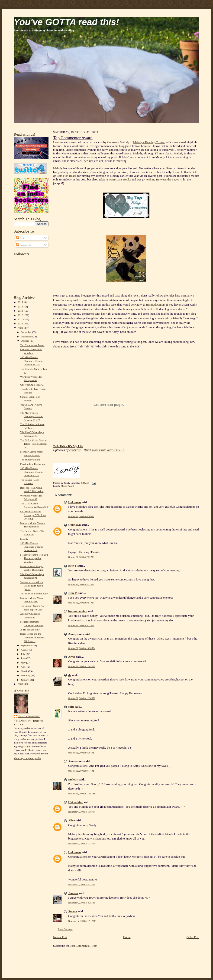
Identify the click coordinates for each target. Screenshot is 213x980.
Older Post (193, 937)
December (27, 332)
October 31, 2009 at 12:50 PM (82, 698)
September (27, 645)
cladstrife (75, 450)
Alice (71, 820)
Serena (73, 911)
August (25, 650)
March (25, 671)
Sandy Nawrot (29, 716)
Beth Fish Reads (67, 176)
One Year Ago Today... (32, 385)
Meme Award (68, 486)
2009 (21, 328)
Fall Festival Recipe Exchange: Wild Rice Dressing (33, 515)
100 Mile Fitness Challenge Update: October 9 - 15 (32, 472)
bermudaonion (78, 611)
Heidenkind (76, 802)
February (26, 675)
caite (71, 707)
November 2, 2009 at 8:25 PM (82, 903)
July (23, 654)
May (24, 663)
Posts (21, 238)
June (24, 658)
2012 (21, 315)
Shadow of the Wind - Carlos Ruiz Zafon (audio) (32, 586)
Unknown (74, 502)
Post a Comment (65, 929)
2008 (21, 684)
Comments (24, 245)
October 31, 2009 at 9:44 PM (81, 771)
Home (127, 937)
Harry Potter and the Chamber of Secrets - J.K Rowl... (33, 637)
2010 (21, 323)
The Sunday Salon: (30, 460)
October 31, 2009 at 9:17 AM (81, 625)
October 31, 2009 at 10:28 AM (82, 648)
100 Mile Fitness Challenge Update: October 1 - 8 (32, 547)
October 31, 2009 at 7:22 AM (81, 557)
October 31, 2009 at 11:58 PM (82, 794)
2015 (21, 302)
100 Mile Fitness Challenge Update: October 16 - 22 (32, 416)
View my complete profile (27, 758)
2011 (21, 319)
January (25, 680)
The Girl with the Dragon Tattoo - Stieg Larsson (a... (33, 444)
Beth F (73, 566)
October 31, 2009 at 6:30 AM (81, 516)
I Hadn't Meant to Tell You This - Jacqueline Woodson (34, 558)
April (24, 667)
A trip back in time (30, 630)
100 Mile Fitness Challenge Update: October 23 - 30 (32, 361)
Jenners (73, 893)
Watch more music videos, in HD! (104, 450)
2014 (21, 307)
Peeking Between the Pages (163, 179)
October (25, 341)
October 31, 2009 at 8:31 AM (81, 585)
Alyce (72, 657)
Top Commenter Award (32, 345)
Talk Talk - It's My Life (68, 446)
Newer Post (60, 937)
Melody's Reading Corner (149, 142)
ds (70, 675)
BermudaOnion (155, 305)
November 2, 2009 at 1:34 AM (82, 844)
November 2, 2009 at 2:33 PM (82, 885)
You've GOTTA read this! (66, 22)
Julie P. (73, 593)
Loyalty (24, 539)
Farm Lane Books (120, 179)
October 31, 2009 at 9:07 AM (81, 603)
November (27, 337)
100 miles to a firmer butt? (34, 593)
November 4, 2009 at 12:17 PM (82, 921)
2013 (21, 311)
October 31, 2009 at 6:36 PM (81, 753)
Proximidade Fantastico (32, 464)
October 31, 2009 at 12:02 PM (82, 666)
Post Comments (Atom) (84, 946)
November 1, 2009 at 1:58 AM (82, 812)
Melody (73, 779)
